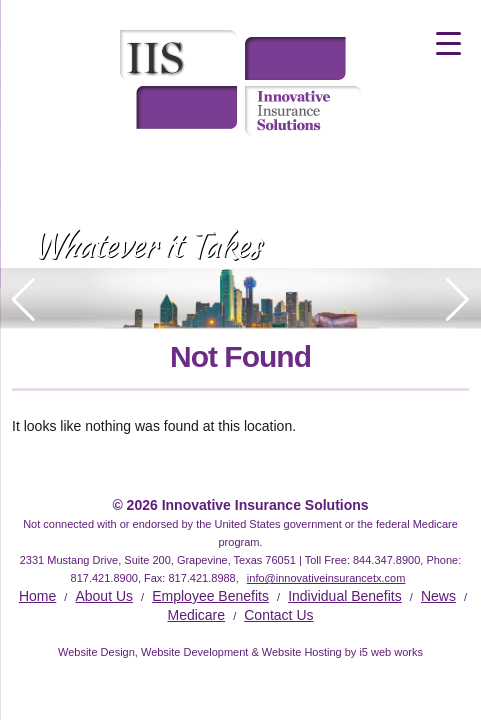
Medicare (196, 615)
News (438, 596)
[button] (457, 300)
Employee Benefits (210, 596)
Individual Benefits (345, 596)
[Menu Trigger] (448, 42)
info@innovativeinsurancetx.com (326, 578)
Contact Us (278, 615)
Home (37, 596)
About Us (104, 596)
